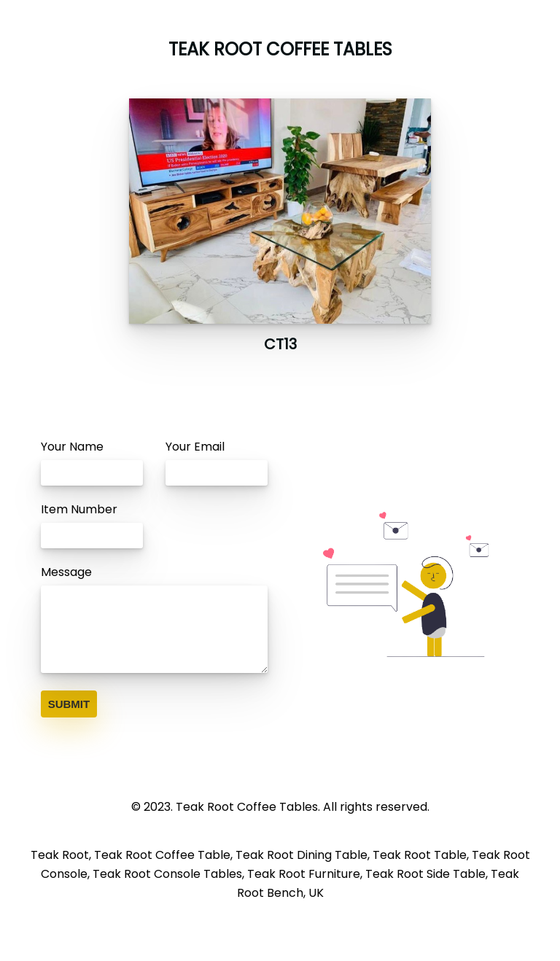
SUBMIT (69, 704)
